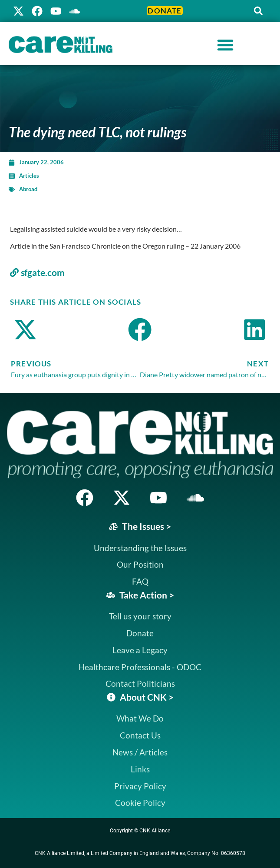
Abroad (28, 189)
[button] (258, 11)
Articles (29, 176)
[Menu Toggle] (225, 45)
